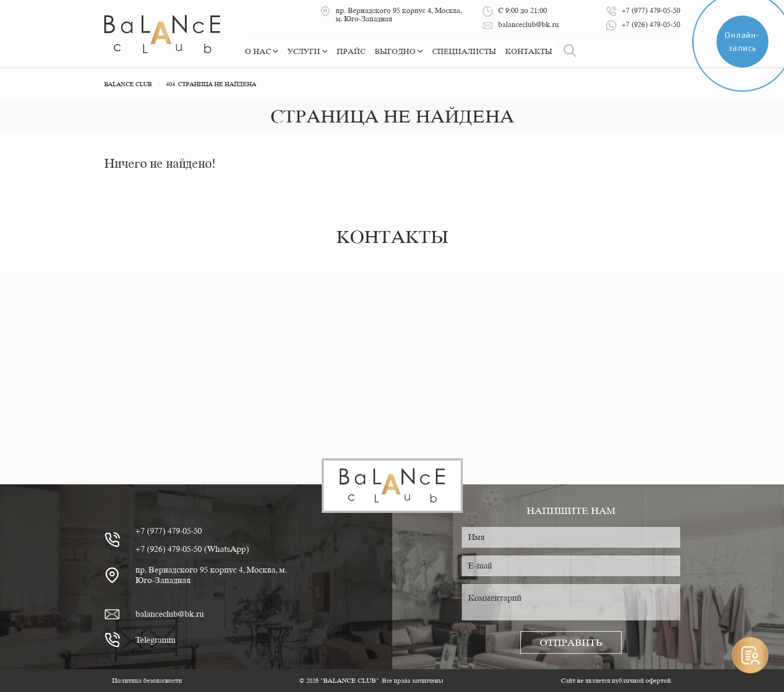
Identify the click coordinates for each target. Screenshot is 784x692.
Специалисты (464, 51)
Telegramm (155, 640)
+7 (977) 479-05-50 (169, 531)
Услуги (307, 51)
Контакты (529, 51)
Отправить (571, 642)
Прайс (351, 51)
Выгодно (399, 51)
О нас (262, 51)
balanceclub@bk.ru (170, 614)
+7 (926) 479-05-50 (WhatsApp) (192, 549)
